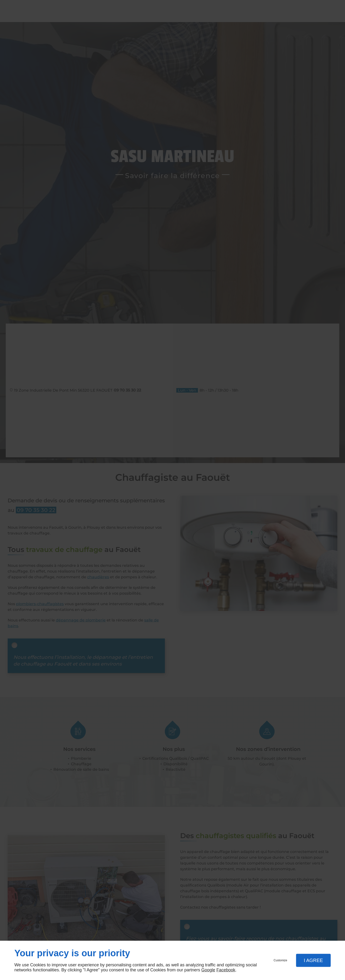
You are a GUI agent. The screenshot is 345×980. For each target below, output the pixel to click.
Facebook (226, 970)
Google (208, 970)
